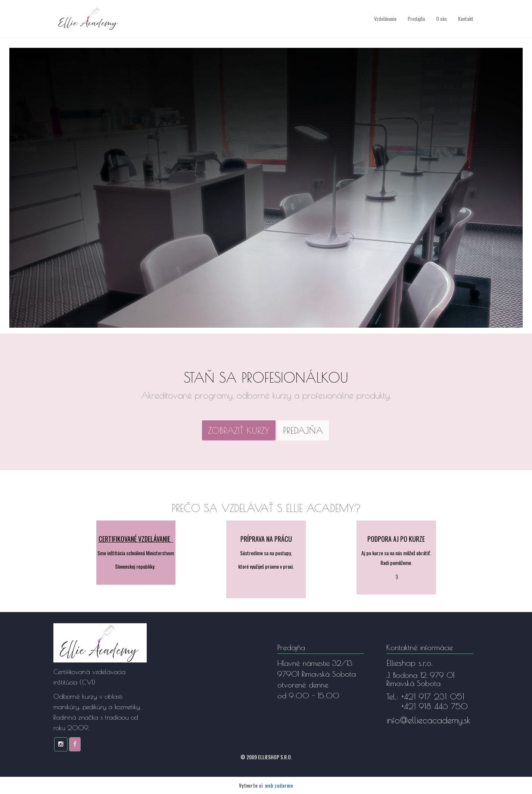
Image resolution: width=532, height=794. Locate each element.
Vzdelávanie (385, 18)
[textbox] (239, 433)
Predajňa (416, 18)
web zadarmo (279, 785)
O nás (441, 18)
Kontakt (466, 18)
